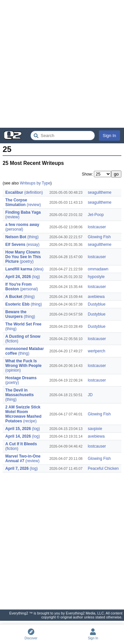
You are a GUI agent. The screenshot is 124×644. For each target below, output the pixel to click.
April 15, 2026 (18, 429)
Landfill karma (19, 269)
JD (90, 395)
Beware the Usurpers (16, 314)
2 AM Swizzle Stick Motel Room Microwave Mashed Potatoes (23, 414)
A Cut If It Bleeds (21, 444)
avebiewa (96, 297)
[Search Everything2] (63, 136)
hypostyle (96, 277)
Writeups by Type (35, 183)
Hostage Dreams (21, 378)
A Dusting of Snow (23, 336)
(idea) (39, 269)
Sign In (109, 136)
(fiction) (12, 341)
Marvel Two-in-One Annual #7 (23, 459)
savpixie (95, 429)
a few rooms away (22, 225)
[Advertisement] (62, 64)
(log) (36, 277)
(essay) (33, 245)
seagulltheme (100, 192)
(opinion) (13, 370)
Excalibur (14, 192)
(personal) (14, 229)
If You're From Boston (19, 287)
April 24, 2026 (18, 277)
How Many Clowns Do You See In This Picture (23, 257)
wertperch (97, 351)
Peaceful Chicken (103, 468)
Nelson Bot (16, 237)
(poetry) (27, 261)
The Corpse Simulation (16, 202)
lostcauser (97, 227)
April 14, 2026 (18, 436)
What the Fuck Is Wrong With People (23, 363)
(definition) (33, 192)
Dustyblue (97, 304)
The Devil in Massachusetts (20, 393)
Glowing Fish (99, 237)
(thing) (33, 237)
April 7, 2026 (17, 468)
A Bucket (14, 297)
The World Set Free (23, 324)
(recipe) (30, 421)
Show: (88, 174)
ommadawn (98, 269)
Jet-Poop (96, 215)
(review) (34, 205)
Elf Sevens (15, 245)
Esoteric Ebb (17, 304)
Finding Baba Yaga (23, 212)
